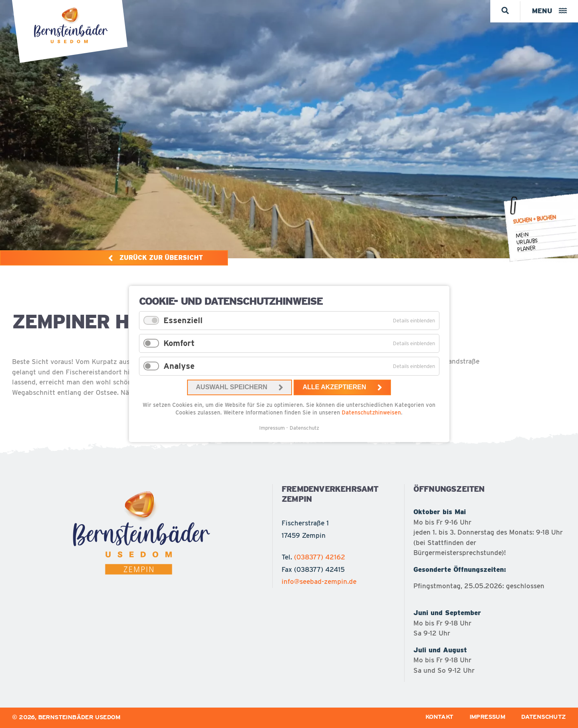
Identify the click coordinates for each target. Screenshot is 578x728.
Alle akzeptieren (334, 387)
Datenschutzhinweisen (371, 412)
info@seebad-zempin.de (319, 581)
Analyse (179, 366)
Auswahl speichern (232, 387)
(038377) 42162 (320, 557)
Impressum (272, 428)
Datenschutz (304, 428)
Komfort (179, 343)
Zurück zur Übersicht (161, 258)
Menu (549, 11)
